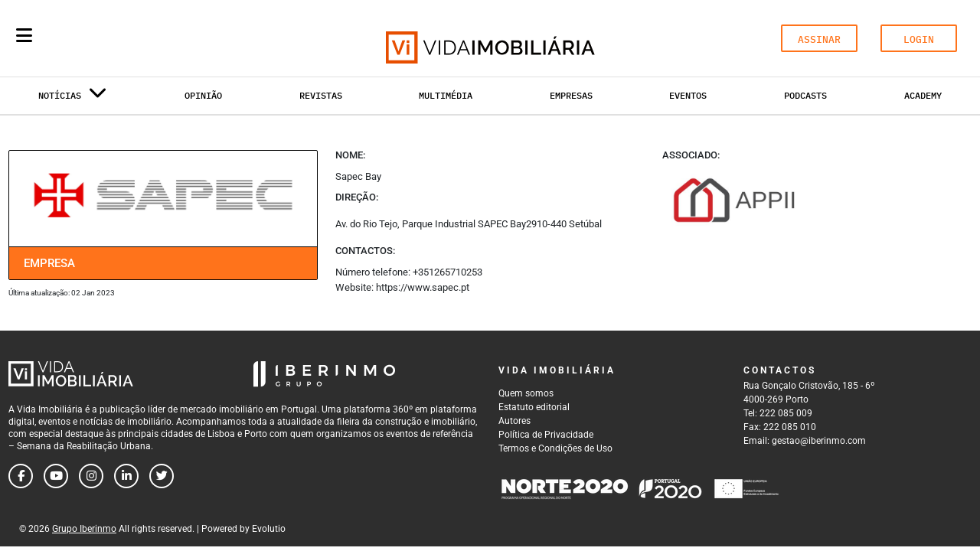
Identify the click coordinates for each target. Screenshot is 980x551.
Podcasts (805, 95)
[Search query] (113, 38)
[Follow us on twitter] (162, 476)
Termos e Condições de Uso (555, 448)
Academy (923, 95)
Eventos (688, 95)
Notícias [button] (73, 98)
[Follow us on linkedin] (126, 476)
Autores (514, 421)
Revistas (321, 95)
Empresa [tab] (49, 263)
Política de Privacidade (546, 435)
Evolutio (269, 529)
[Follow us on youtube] (56, 476)
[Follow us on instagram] (91, 476)
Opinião (203, 95)
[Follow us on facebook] (21, 476)
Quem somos (526, 393)
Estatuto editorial (534, 407)
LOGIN (919, 39)
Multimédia (446, 95)
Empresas (571, 95)
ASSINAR (819, 39)
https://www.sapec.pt (423, 287)
